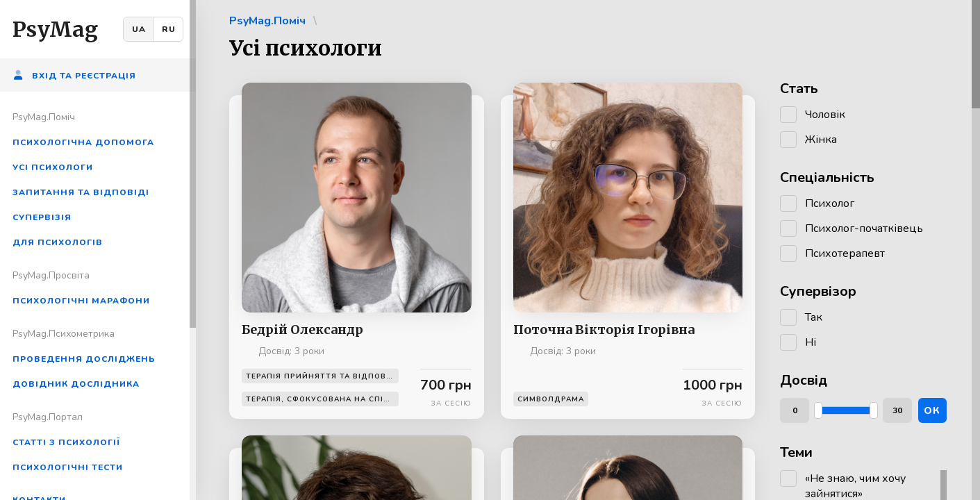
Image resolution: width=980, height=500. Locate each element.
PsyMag (55, 29)
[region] (98, 250)
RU (169, 29)
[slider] (818, 410)
